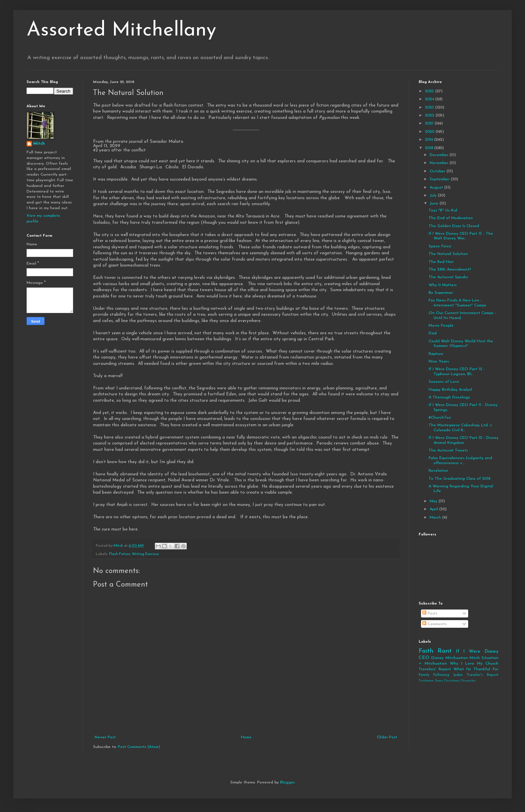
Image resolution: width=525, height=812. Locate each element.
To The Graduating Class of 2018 (459, 479)
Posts (430, 613)
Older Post (387, 737)
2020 (430, 132)
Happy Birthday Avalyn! (450, 390)
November (440, 163)
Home (246, 737)
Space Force (440, 246)
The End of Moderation (451, 218)
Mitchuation (457, 658)
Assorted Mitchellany (121, 31)
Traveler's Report (482, 675)
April (434, 509)
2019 (430, 140)
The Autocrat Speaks (448, 277)
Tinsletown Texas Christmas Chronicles (447, 681)
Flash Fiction (120, 554)
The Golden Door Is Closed (454, 226)
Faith (426, 651)
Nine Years (439, 362)
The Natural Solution (448, 254)
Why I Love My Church (474, 664)
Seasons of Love (444, 382)
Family (424, 675)
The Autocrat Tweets (448, 450)
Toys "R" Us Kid (443, 210)
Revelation (438, 471)
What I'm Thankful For (476, 669)
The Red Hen (441, 262)
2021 (430, 123)
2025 (430, 91)
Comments (434, 624)
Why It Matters (443, 285)
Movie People (441, 326)
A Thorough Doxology (449, 397)
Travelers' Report (435, 669)
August (437, 188)
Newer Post (105, 737)
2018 (430, 148)
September (440, 179)
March (436, 518)
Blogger (287, 782)
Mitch (39, 144)
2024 (430, 99)
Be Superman (441, 293)
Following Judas (448, 675)
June (435, 203)
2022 (430, 116)
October (438, 171)
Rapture (436, 354)
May (434, 501)
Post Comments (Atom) (139, 747)
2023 (430, 108)
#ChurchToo (440, 418)
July (434, 196)
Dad (433, 333)
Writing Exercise (145, 554)
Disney (437, 658)
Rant (445, 651)
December (440, 155)
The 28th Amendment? (450, 270)
